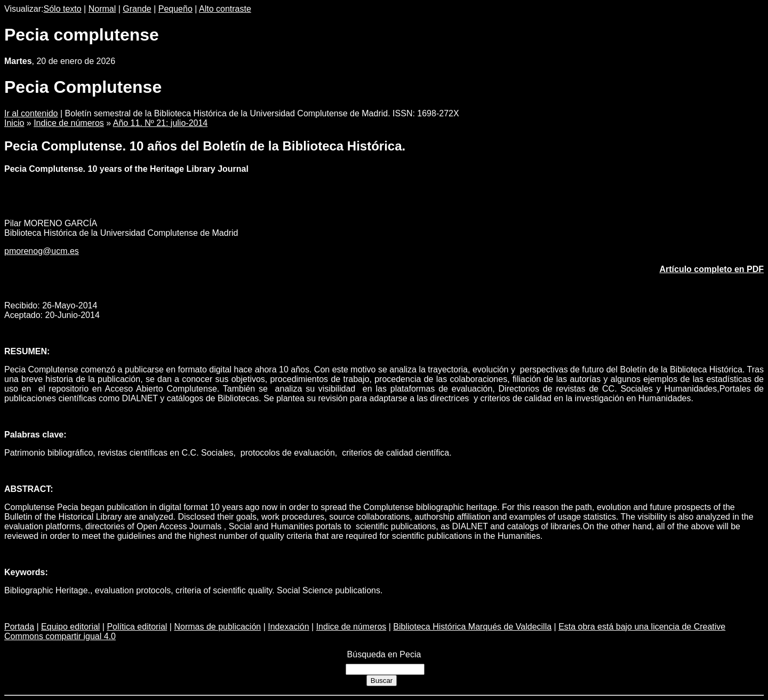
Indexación (288, 627)
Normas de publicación (217, 627)
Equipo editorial (70, 627)
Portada (19, 627)
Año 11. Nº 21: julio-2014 (161, 123)
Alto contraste (225, 9)
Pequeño (175, 9)
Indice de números (69, 123)
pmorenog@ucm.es (42, 251)
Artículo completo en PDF (711, 269)
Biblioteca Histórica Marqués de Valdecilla (472, 627)
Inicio (14, 123)
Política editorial (137, 627)
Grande (137, 9)
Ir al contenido (31, 113)
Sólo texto (63, 9)
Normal (102, 9)
